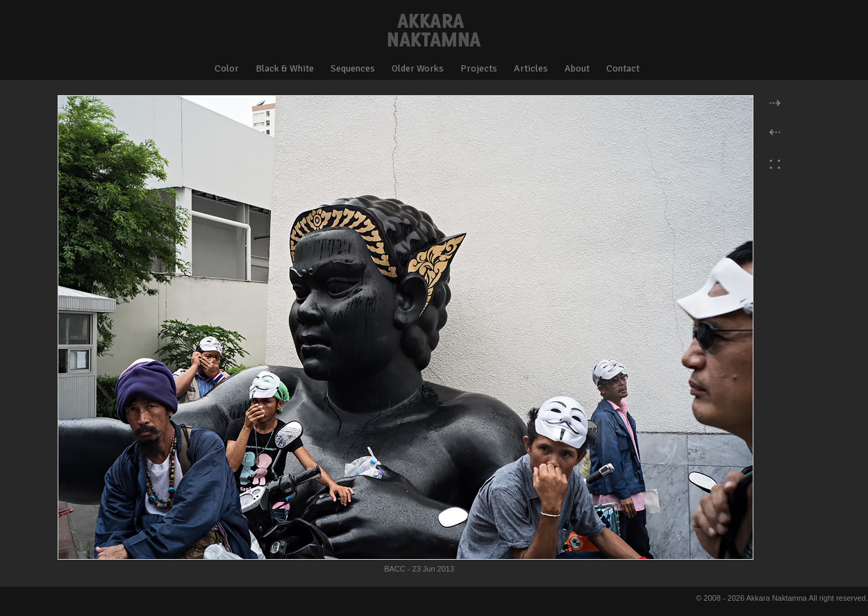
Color (227, 68)
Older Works (418, 68)
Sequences (353, 68)
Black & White (285, 68)
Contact (623, 68)
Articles (531, 68)
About (577, 68)
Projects (479, 68)
